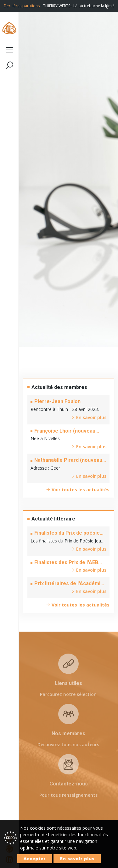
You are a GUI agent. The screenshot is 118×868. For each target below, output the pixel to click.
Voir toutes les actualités (78, 490)
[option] (79, 6)
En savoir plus (77, 859)
